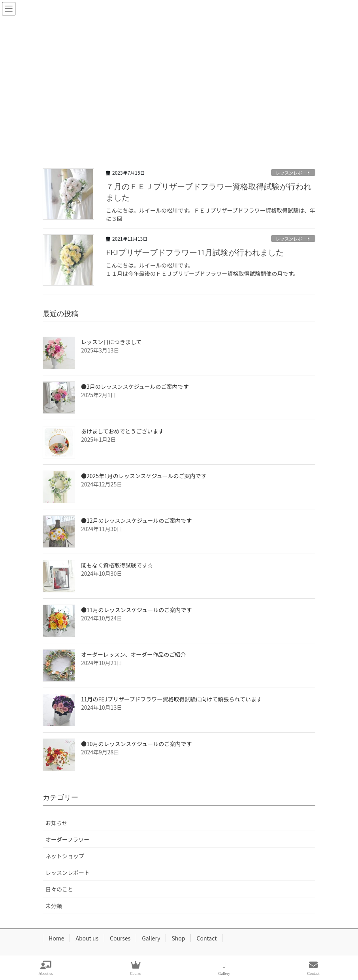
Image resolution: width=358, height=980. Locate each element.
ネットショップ (65, 856)
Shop (178, 938)
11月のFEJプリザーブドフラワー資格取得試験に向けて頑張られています (171, 699)
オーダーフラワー (67, 839)
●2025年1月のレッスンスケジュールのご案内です (144, 476)
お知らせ (57, 823)
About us (87, 938)
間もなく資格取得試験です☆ (117, 565)
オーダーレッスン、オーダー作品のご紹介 (133, 654)
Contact (206, 938)
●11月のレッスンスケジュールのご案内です (136, 610)
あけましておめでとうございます (122, 431)
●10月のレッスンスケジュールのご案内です (136, 744)
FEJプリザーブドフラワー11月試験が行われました (195, 253)
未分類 (54, 906)
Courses (120, 938)
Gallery (151, 938)
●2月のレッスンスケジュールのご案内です (135, 386)
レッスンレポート (293, 173)
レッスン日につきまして (111, 342)
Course (136, 968)
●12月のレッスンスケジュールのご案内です (136, 520)
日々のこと (59, 889)
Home (56, 938)
